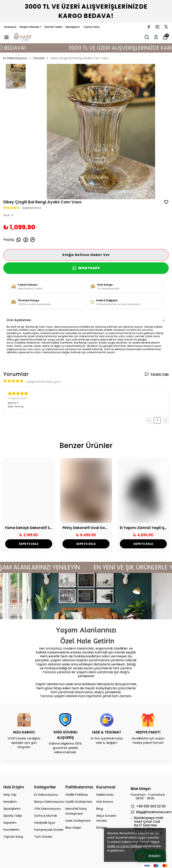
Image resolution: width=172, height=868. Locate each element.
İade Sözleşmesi (78, 820)
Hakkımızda (105, 795)
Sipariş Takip (13, 816)
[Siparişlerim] (156, 37)
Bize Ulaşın (73, 828)
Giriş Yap (10, 795)
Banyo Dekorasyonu (49, 802)
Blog (100, 809)
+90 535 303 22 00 (148, 806)
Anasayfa (10, 27)
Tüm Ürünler (43, 837)
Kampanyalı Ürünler (49, 830)
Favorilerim (11, 830)
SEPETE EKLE (29, 544)
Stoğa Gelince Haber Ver (86, 255)
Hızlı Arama (105, 802)
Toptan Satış (91, 27)
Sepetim (10, 823)
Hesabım (10, 802)
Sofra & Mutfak (46, 816)
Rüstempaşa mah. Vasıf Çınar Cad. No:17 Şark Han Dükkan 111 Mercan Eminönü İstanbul (147, 825)
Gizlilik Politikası (77, 795)
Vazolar (39, 58)
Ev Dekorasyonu (17, 58)
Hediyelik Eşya (45, 823)
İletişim (102, 828)
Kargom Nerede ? (30, 27)
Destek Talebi (53, 27)
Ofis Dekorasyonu (48, 809)
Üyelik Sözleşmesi (79, 802)
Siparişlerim (73, 27)
